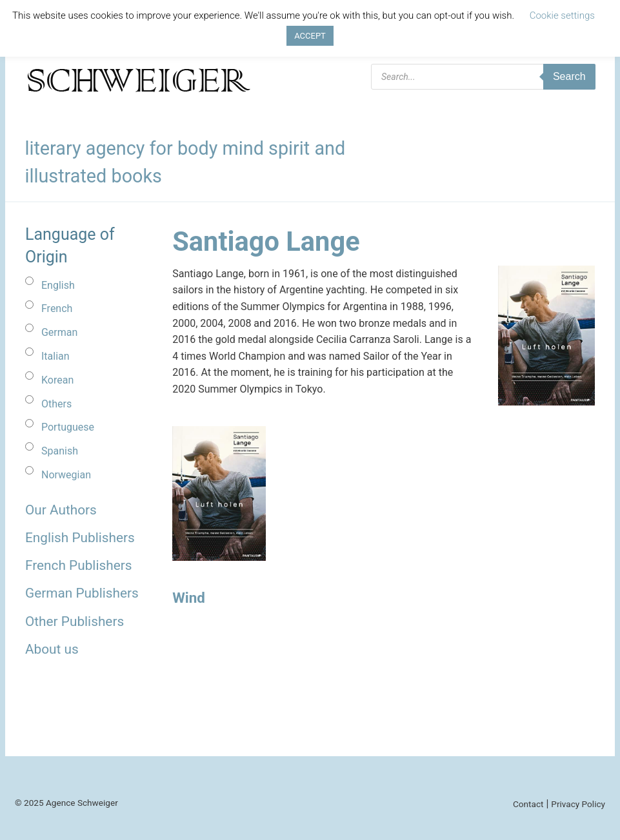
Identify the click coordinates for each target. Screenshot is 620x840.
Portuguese (68, 427)
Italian (55, 356)
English (58, 285)
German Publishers (82, 593)
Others (56, 404)
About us (52, 649)
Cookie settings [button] (562, 15)
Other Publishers (75, 621)
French (57, 308)
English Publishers (80, 538)
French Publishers (78, 565)
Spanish (60, 451)
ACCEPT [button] (310, 36)
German (59, 332)
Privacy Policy (578, 804)
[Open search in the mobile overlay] (483, 77)
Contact (528, 804)
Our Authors (61, 510)
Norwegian (66, 475)
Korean (57, 380)
